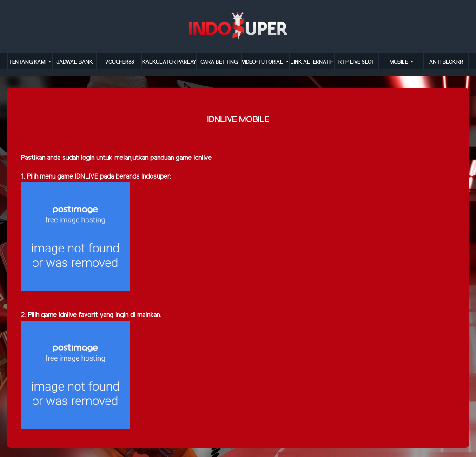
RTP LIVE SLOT (357, 62)
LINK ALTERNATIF (312, 62)
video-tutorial (263, 62)
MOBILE (399, 62)
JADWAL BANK (74, 62)
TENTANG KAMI (28, 62)
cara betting (219, 62)
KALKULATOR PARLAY (169, 62)
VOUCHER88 (119, 62)
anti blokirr (446, 62)
